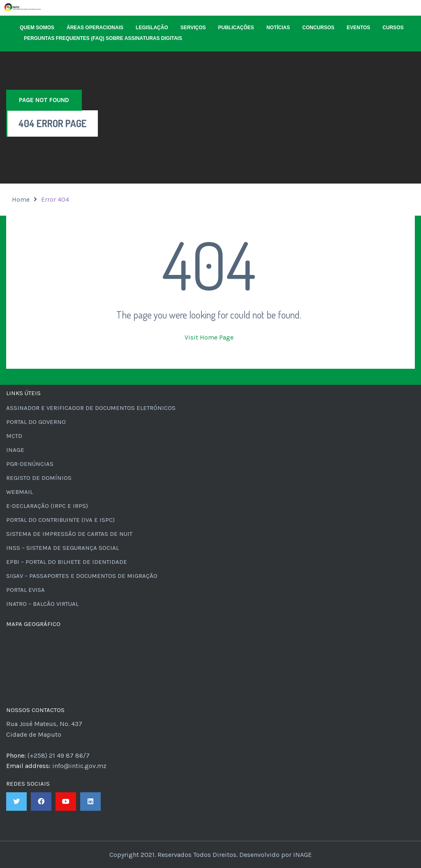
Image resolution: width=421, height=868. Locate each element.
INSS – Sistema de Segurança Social (62, 548)
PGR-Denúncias (30, 464)
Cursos (393, 28)
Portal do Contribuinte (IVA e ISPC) (60, 520)
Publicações (236, 28)
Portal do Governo (36, 422)
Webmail (20, 492)
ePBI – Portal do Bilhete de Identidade (67, 562)
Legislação (152, 28)
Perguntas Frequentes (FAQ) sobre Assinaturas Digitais (103, 38)
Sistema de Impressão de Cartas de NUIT (69, 534)
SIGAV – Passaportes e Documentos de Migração (82, 576)
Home (21, 199)
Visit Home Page (209, 337)
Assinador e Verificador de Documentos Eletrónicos (91, 408)
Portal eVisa (25, 590)
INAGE (15, 450)
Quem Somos (37, 28)
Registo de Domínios (39, 478)
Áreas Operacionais (95, 28)
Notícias (278, 28)
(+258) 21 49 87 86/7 (59, 755)
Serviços (193, 28)
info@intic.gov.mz (79, 766)
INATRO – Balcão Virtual (42, 604)
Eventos (358, 28)
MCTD (14, 436)
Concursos (318, 28)
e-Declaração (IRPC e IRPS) (47, 506)
